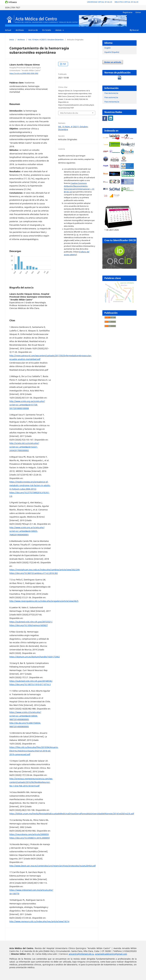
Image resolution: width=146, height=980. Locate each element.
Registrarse (128, 12)
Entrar (138, 12)
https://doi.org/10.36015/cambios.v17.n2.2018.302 (34, 573)
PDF (64, 64)
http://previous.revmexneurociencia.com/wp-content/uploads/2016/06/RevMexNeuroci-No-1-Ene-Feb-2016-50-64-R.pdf (31, 782)
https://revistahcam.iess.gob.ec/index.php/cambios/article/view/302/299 (44, 570)
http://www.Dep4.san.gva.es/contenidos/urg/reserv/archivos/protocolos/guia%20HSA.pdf (53, 866)
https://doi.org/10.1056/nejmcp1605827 (29, 625)
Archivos (20, 30)
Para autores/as (111, 97)
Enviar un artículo (113, 62)
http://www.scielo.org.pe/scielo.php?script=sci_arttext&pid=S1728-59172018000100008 (27, 405)
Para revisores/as (112, 102)
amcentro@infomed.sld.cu (81, 954)
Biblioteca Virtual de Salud (126, 2)
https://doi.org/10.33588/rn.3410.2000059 (30, 838)
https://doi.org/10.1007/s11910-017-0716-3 (30, 684)
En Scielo (47, 30)
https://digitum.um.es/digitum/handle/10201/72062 (35, 657)
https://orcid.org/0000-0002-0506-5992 (24, 73)
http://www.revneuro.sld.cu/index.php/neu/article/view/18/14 (39, 921)
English (108, 48)
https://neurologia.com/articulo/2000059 (29, 834)
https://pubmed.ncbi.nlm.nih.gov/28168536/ (31, 681)
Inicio (12, 40)
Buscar (134, 30)
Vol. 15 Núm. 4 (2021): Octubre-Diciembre (46, 40)
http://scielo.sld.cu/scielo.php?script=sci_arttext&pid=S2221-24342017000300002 (24, 447)
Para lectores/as (111, 93)
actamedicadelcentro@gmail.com (111, 954)
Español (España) (112, 52)
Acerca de (33, 30)
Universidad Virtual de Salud (100, 2)
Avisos (59, 30)
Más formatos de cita (69, 113)
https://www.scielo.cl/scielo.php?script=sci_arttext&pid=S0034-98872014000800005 (25, 716)
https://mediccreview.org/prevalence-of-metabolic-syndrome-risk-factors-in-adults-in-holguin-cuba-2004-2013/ (30, 485)
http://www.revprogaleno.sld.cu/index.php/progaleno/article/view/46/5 (44, 601)
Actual (8, 30)
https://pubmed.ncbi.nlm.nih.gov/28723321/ (31, 622)
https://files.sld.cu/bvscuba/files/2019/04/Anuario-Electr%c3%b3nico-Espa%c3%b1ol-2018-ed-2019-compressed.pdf (34, 751)
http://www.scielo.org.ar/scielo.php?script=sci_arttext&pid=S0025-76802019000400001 (27, 531)
